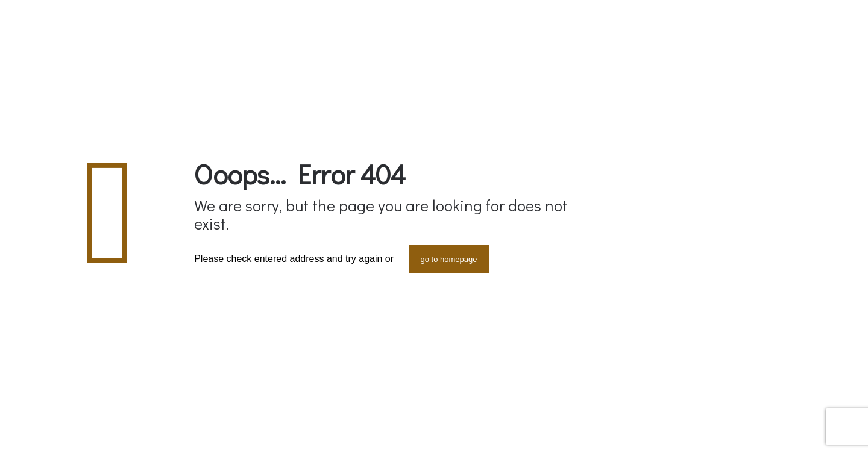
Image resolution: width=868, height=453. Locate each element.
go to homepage (449, 259)
